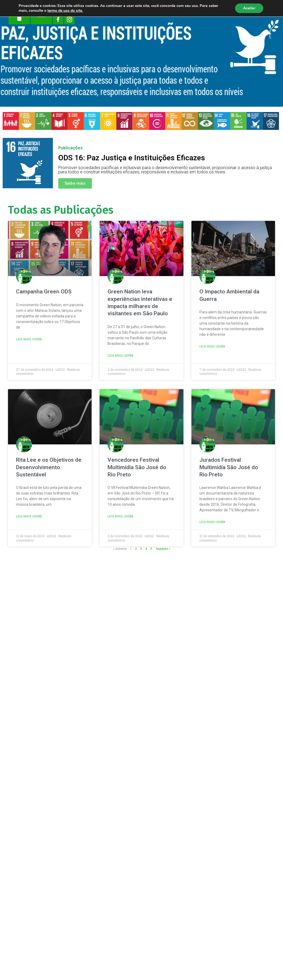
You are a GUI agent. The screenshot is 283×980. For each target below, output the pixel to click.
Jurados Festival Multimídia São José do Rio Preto (229, 467)
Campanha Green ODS (44, 292)
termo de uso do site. (65, 11)
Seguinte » (163, 549)
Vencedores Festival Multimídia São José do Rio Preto (137, 467)
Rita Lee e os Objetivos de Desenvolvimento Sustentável (49, 467)
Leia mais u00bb (29, 339)
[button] (75, 183)
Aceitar (249, 8)
